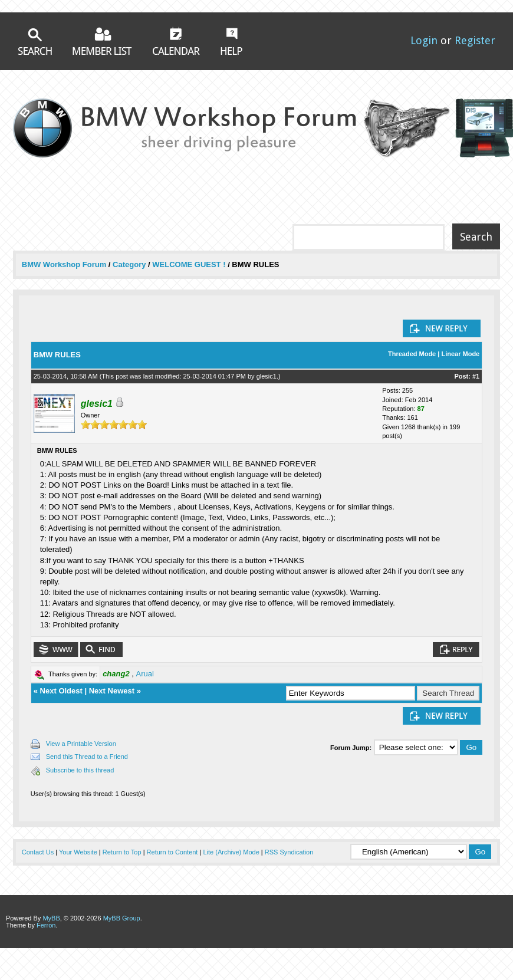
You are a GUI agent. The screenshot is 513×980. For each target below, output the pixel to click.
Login (424, 40)
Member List (102, 41)
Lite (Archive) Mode (231, 852)
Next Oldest (61, 691)
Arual (145, 674)
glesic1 (267, 376)
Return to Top (122, 852)
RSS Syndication (289, 852)
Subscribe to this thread (80, 770)
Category (129, 264)
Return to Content (172, 852)
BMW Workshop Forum (65, 264)
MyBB (51, 918)
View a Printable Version (81, 744)
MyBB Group (122, 918)
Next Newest (112, 691)
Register (475, 40)
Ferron (46, 925)
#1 (476, 376)
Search (35, 42)
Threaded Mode (412, 354)
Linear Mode (460, 354)
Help (231, 41)
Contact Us (38, 852)
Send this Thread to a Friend (87, 757)
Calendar (176, 41)
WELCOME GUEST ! (189, 264)
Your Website (78, 852)
